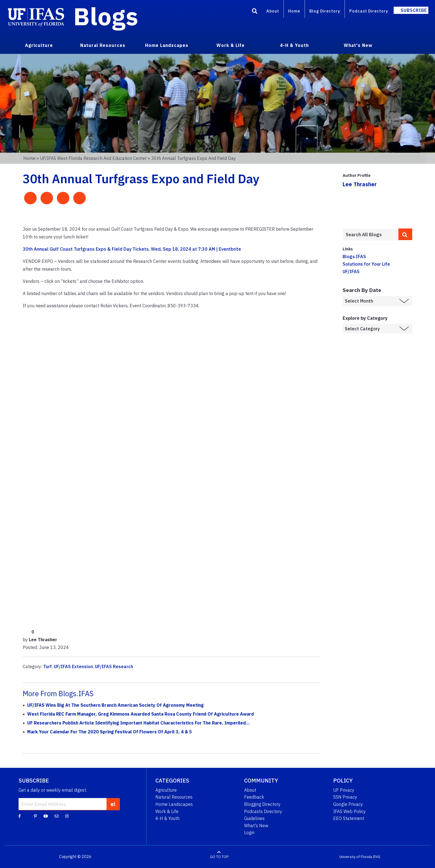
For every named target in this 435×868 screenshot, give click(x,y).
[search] (405, 234)
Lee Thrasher (360, 184)
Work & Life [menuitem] (231, 45)
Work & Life (167, 811)
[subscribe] (113, 804)
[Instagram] (67, 816)
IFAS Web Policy (349, 811)
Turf (48, 666)
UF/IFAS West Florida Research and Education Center (93, 158)
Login (249, 832)
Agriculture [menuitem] (39, 45)
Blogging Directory (262, 804)
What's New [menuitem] (358, 45)
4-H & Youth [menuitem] (294, 45)
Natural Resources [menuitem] (103, 45)
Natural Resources (174, 797)
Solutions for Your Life (366, 264)
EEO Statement (349, 818)
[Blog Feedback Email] (57, 816)
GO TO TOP (219, 857)
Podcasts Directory (263, 811)
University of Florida (356, 857)
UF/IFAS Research (114, 666)
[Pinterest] (35, 816)
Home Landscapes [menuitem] (167, 45)
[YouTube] (46, 816)
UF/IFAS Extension (73, 666)
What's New (256, 826)
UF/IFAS (351, 271)
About (273, 11)
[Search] (255, 12)
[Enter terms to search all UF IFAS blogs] (370, 235)
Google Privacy (348, 804)
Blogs (106, 16)
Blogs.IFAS (354, 256)
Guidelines (254, 818)
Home (294, 11)
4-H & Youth (167, 818)
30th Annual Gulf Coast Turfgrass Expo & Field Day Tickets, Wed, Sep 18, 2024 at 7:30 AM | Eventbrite (132, 249)
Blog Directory (325, 11)
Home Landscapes (174, 804)
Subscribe (414, 10)
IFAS (377, 857)
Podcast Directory (369, 11)
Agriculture (166, 790)
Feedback (254, 797)
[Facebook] (20, 816)
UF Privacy (344, 790)
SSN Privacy (345, 797)
